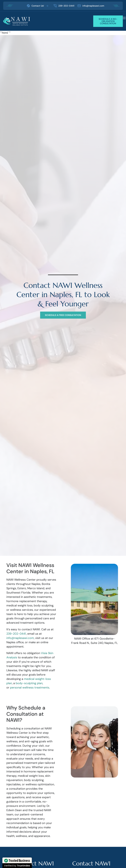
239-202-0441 (16, 634)
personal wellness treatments (30, 688)
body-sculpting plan (29, 683)
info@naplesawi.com (20, 638)
